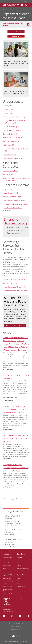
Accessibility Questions (8, 593)
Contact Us (21, 599)
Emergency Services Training (15, 221)
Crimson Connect (21, 586)
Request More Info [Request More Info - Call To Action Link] (16, 32)
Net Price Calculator (16, 629)
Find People (20, 571)
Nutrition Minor (8, 175)
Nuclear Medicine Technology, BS (16, 117)
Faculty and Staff (6, 563)
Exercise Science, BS (9, 110)
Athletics (19, 563)
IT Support (5, 584)
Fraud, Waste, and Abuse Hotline (16, 623)
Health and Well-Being (8, 581)
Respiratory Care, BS (9, 155)
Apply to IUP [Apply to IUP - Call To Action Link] (16, 36)
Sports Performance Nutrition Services (15, 291)
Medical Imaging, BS (9, 113)
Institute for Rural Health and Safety (15, 280)
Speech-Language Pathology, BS (13, 158)
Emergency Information (8, 586)
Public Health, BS (8, 145)
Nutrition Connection (10, 283)
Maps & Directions (22, 602)
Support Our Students (14, 325)
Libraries (19, 565)
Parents (4, 568)
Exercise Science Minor (10, 171)
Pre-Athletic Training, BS (11, 141)
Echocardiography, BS (12, 127)
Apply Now (20, 557)
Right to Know (16, 632)
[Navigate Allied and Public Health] (16, 24)
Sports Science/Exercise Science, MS (15, 204)
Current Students (7, 560)
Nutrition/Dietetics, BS (10, 134)
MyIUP (19, 578)
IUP (3, 9)
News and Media (6, 571)
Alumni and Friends (7, 565)
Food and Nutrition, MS (10, 193)
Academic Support (7, 578)
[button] (30, 5)
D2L (18, 584)
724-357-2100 (9, 611)
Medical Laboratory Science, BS (13, 130)
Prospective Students (7, 557)
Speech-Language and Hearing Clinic (15, 287)
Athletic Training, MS (9, 189)
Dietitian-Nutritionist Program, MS (14, 197)
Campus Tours (20, 560)
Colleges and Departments (23, 568)
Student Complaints (16, 626)
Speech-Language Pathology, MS (14, 200)
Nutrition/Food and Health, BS (13, 138)
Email (18, 581)
